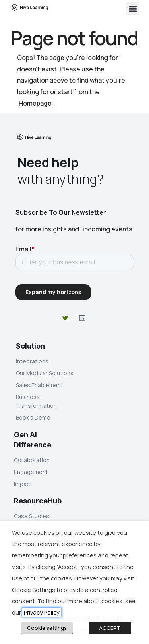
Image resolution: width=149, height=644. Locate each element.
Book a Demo (33, 417)
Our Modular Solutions (45, 373)
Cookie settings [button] (47, 628)
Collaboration (32, 460)
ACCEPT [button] (110, 628)
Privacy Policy (42, 612)
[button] (133, 9)
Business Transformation (36, 401)
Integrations (32, 361)
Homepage (35, 103)
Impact (23, 484)
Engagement (31, 472)
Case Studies (32, 516)
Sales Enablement (40, 385)
